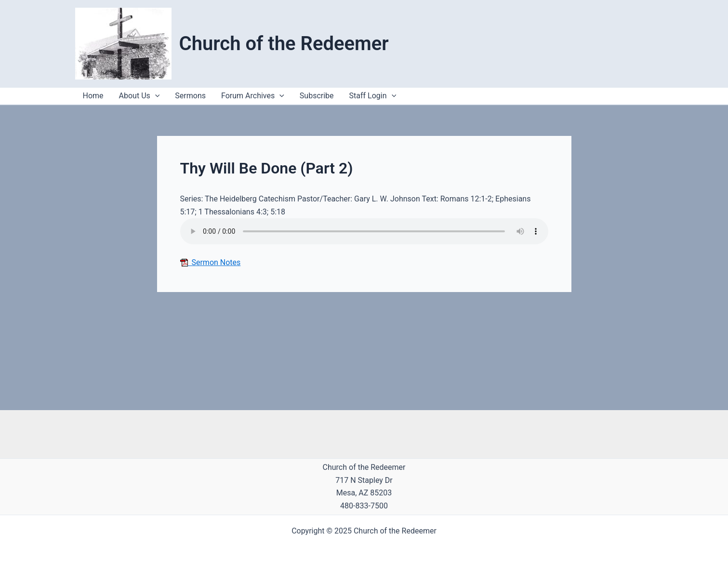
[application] (392, 96)
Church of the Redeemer (284, 44)
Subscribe (317, 96)
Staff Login (373, 96)
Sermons (190, 96)
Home (93, 96)
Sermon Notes (211, 262)
